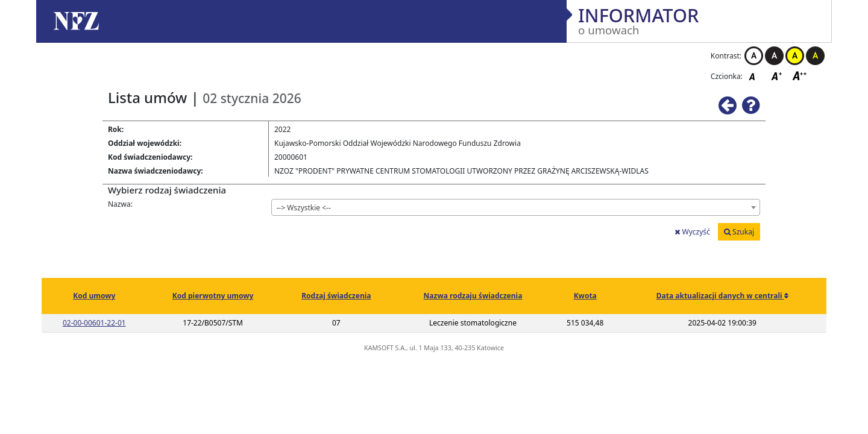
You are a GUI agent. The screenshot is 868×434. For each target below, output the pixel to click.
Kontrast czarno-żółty (815, 56)
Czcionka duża (800, 76)
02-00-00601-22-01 (94, 323)
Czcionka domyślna (755, 76)
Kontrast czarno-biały (774, 56)
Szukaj (739, 232)
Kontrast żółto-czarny (795, 56)
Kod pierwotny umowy (213, 296)
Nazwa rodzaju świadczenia (473, 296)
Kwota (585, 296)
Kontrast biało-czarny (754, 56)
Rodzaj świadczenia (336, 296)
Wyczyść (692, 232)
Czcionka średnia (778, 76)
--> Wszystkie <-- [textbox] (304, 208)
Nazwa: (120, 204)
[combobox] (516, 207)
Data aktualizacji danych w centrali (720, 296)
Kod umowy (94, 296)
